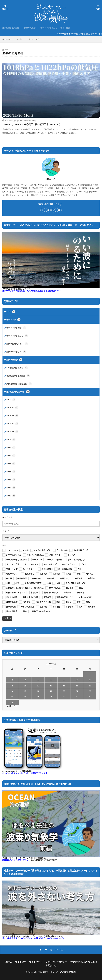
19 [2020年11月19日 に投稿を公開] (51, 691)
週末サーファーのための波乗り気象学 (59, 972)
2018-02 (12, 432)
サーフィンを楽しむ (49, 28)
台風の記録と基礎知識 (18, 376)
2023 (11, 472)
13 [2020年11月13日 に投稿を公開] (64, 685)
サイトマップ (36, 962)
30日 (37, 39)
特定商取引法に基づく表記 (84, 962)
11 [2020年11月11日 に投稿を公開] (38, 685)
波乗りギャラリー (16, 352)
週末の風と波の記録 (11, 28)
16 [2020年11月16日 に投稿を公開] (12, 691)
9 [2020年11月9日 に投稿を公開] (12, 685)
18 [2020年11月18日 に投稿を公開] (38, 691)
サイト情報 (65, 28)
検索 (7, 618)
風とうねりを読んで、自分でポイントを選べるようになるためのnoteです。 (34, 938)
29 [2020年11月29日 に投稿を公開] (90, 697)
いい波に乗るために (17, 368)
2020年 (19, 39)
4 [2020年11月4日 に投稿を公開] (38, 680)
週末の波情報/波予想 (18, 392)
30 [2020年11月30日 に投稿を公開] (12, 702)
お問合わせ (51, 965)
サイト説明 (21, 962)
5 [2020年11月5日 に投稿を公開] (51, 680)
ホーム (9, 962)
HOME (8, 39)
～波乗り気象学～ (30, 28)
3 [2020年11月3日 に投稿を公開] (25, 680)
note (11, 312)
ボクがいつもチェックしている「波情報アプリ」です (25, 773)
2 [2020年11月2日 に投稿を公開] (12, 680)
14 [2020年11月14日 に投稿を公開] (77, 685)
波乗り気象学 (14, 360)
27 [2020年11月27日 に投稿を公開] (64, 697)
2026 (11, 496)
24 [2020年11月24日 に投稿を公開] (25, 697)
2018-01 (12, 424)
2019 (11, 440)
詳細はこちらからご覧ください (15, 860)
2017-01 (12, 408)
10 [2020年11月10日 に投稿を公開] (25, 685)
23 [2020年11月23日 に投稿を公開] (12, 697)
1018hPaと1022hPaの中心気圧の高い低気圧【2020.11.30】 (32, 124)
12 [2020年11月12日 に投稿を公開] (51, 685)
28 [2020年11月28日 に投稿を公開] (77, 697)
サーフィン (13, 320)
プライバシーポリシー (56, 962)
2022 (11, 464)
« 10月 (8, 706)
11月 (28, 39)
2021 (11, 456)
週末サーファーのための (31, 291)
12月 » (14, 706)
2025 (11, 488)
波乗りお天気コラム (17, 344)
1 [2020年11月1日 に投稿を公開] (90, 674)
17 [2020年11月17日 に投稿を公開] (25, 691)
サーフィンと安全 (16, 328)
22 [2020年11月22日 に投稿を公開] (90, 691)
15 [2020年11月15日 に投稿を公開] (90, 685)
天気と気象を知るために (19, 384)
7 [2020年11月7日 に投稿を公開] (77, 680)
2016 (11, 400)
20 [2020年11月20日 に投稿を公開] (64, 691)
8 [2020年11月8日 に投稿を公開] (90, 680)
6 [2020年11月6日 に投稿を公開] (64, 680)
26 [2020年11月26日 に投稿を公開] (51, 697)
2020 (11, 448)
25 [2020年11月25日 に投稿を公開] (38, 697)
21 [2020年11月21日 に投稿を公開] (77, 691)
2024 (11, 480)
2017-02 (12, 416)
